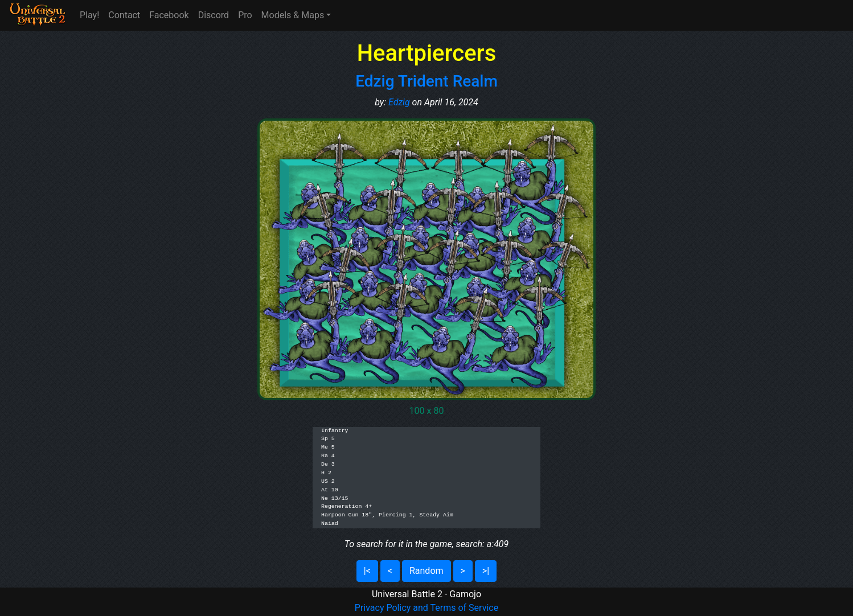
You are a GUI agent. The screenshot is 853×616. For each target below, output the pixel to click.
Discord (214, 15)
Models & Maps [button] (293, 15)
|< (367, 571)
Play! (89, 15)
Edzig (399, 102)
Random (427, 571)
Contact (124, 15)
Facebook (169, 15)
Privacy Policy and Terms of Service (427, 608)
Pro (245, 15)
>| (486, 571)
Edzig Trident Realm (427, 81)
